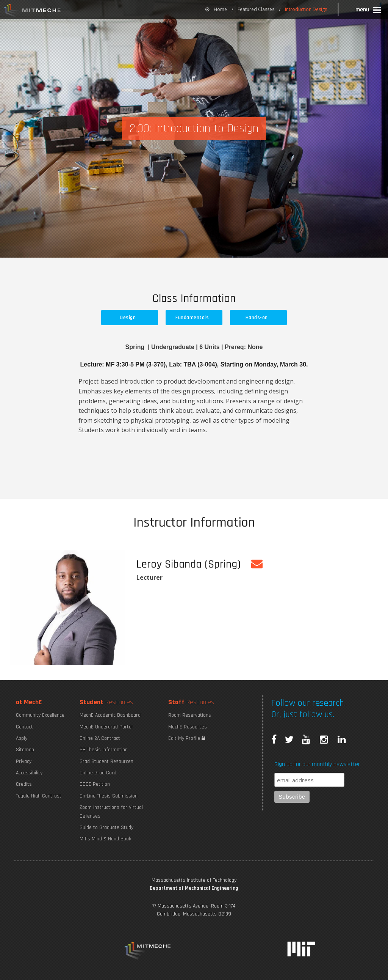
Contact (24, 727)
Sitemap (25, 750)
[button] (369, 11)
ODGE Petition (95, 784)
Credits (24, 784)
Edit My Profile (187, 738)
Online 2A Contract (100, 738)
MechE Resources (188, 727)
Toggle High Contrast (39, 796)
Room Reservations (190, 715)
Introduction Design (306, 9)
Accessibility (29, 773)
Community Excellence (40, 715)
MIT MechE (33, 11)
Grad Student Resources (106, 761)
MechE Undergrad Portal (106, 727)
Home (216, 9)
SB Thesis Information (104, 750)
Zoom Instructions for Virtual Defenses (111, 812)
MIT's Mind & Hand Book (105, 839)
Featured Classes (256, 9)
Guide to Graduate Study (106, 827)
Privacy (24, 761)
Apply (22, 738)
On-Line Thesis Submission (109, 796)
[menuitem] (216, 9)
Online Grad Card (98, 773)
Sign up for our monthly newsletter (317, 764)
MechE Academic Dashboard (110, 715)
